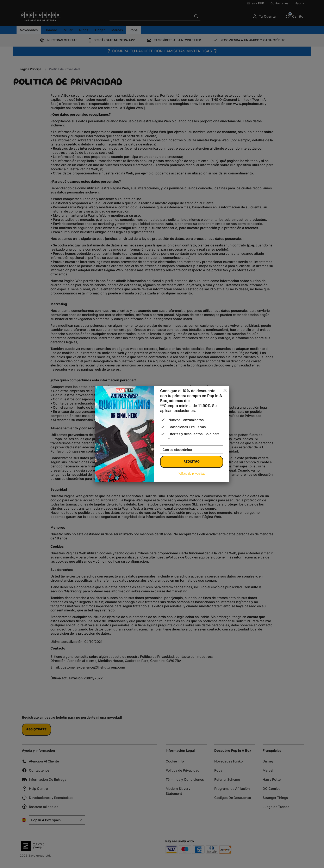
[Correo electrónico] (192, 450)
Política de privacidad (191, 474)
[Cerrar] (225, 391)
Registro (192, 462)
